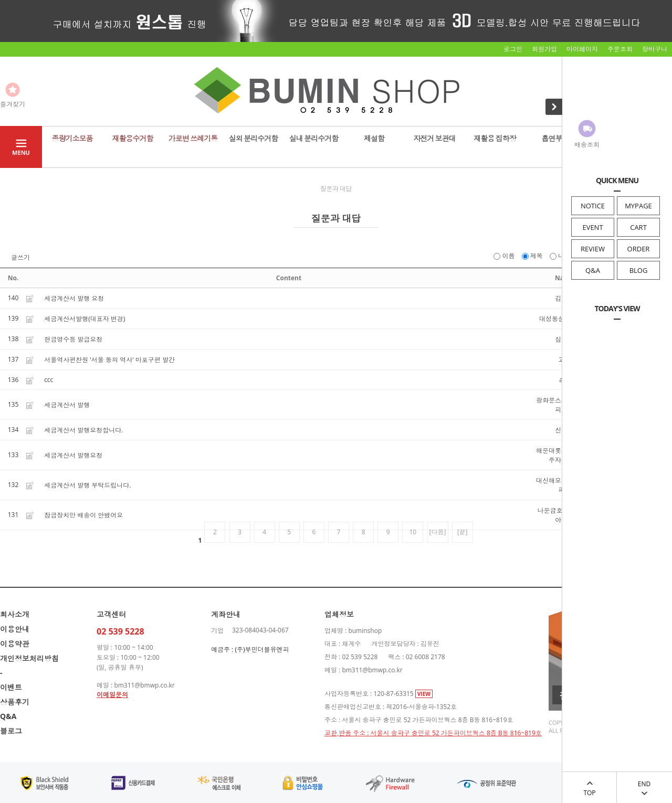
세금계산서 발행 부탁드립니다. (87, 485)
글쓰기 (20, 258)
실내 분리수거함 (314, 138)
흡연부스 (555, 138)
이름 (505, 256)
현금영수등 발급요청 (73, 339)
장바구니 (655, 49)
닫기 (661, 20)
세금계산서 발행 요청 (74, 298)
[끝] (463, 532)
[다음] (438, 532)
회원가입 (544, 49)
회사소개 (15, 614)
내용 (561, 256)
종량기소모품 (72, 138)
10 (413, 532)
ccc (49, 380)
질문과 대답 (336, 189)
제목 (533, 256)
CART (638, 227)
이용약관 (15, 644)
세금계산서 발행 (67, 405)
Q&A (593, 270)
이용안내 (15, 629)
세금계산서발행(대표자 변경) (85, 319)
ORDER (639, 249)
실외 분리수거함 (254, 138)
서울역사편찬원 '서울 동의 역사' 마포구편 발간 (109, 360)
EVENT (592, 227)
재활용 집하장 (495, 138)
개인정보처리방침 (29, 658)
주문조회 (620, 49)
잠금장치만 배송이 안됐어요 (83, 515)
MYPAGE (638, 206)
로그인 (513, 49)
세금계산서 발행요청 (73, 455)
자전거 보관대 (434, 138)
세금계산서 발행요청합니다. (83, 430)
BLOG (639, 270)
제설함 (374, 138)
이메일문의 (112, 695)
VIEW (424, 694)
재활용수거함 (133, 138)
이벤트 (11, 687)
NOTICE (593, 206)
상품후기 (15, 702)
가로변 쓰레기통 (193, 138)
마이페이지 (582, 49)
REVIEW (593, 249)
